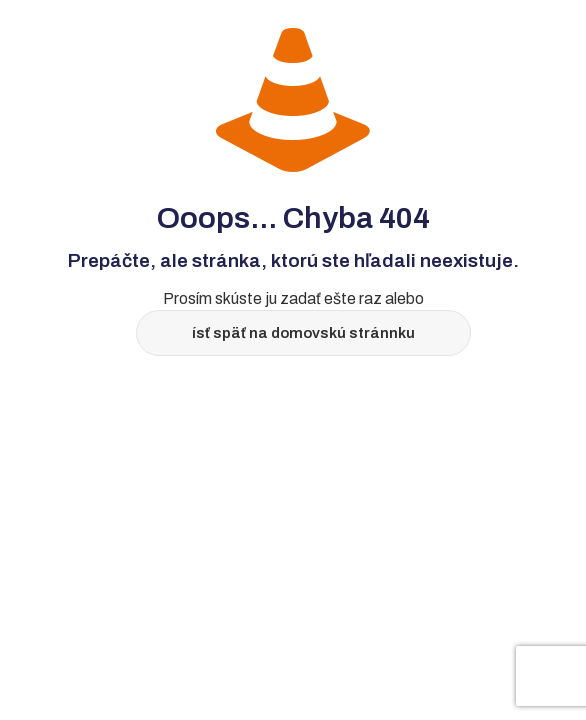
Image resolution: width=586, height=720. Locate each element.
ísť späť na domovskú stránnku (303, 333)
